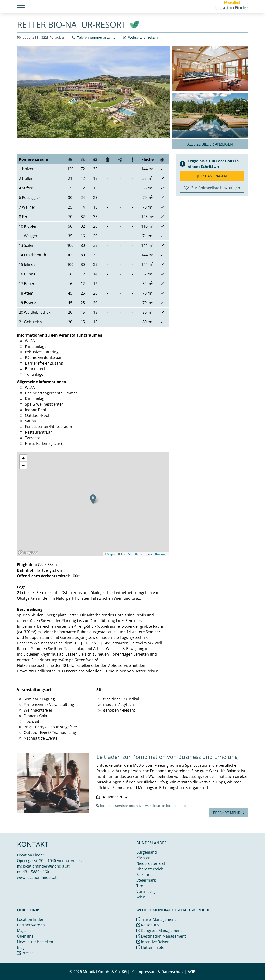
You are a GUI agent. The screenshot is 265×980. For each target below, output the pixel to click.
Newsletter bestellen (35, 942)
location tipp (176, 806)
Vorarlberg (146, 891)
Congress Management (159, 931)
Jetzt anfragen (212, 176)
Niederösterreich (151, 863)
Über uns (25, 936)
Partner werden (31, 925)
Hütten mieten (151, 947)
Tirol (140, 886)
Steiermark (146, 880)
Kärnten (143, 858)
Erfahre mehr (229, 813)
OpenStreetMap (132, 554)
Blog (21, 947)
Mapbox (112, 554)
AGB (192, 972)
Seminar (122, 806)
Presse (25, 953)
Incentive (136, 806)
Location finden (31, 919)
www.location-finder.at (37, 877)
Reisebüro (148, 925)
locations (107, 806)
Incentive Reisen (153, 942)
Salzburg (144, 875)
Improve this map (155, 554)
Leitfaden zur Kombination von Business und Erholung (167, 757)
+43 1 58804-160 (35, 872)
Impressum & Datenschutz (157, 972)
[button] (93, 499)
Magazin (24, 931)
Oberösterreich (150, 869)
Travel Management (156, 919)
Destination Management (161, 936)
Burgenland (147, 852)
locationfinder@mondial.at (46, 866)
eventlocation (155, 806)
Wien (141, 897)
